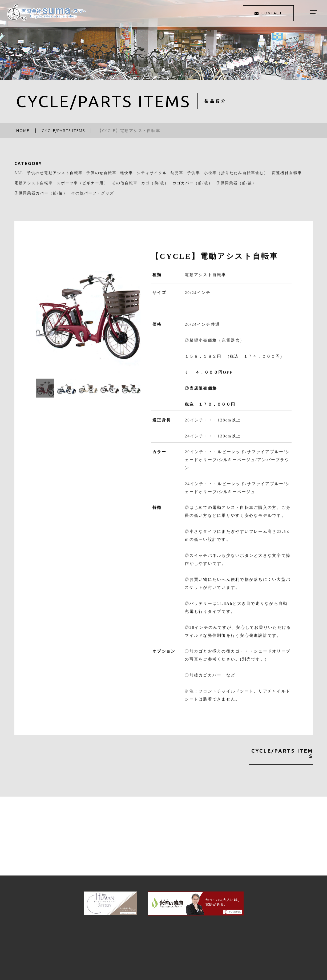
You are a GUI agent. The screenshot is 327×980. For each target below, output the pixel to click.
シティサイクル (152, 176)
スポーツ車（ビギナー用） (82, 186)
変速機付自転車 (287, 176)
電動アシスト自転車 (34, 186)
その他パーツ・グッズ (93, 196)
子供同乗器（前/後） (237, 186)
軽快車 (127, 176)
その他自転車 (125, 186)
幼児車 (177, 176)
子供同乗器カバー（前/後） (41, 196)
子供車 (193, 176)
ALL (19, 176)
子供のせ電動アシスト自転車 (55, 176)
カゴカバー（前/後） (193, 186)
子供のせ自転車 (101, 176)
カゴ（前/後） (155, 186)
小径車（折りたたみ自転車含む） (236, 176)
